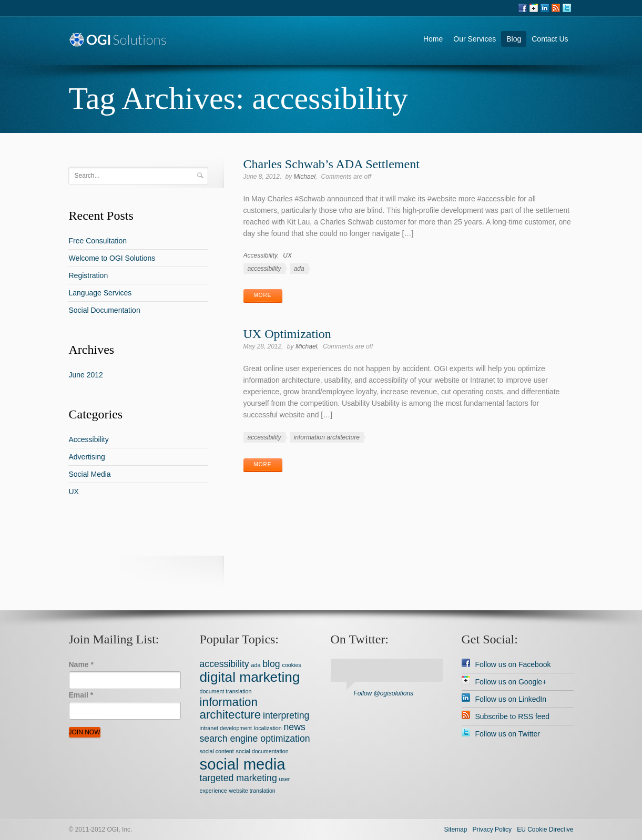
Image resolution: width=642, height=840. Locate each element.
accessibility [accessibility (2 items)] (225, 664)
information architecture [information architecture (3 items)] (231, 708)
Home (433, 39)
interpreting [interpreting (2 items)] (286, 715)
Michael (305, 177)
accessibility (264, 269)
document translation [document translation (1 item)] (226, 691)
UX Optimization (287, 334)
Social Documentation (104, 310)
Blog (514, 39)
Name (81, 664)
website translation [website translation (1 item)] (252, 791)
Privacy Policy (492, 829)
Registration (88, 275)
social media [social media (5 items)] (243, 764)
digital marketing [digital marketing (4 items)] (250, 677)
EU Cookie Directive (545, 829)
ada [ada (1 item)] (256, 665)
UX (287, 255)
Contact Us (550, 39)
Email (81, 695)
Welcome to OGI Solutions (112, 258)
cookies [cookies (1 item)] (292, 665)
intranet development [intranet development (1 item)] (226, 728)
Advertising (86, 457)
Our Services (475, 39)
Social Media (89, 474)
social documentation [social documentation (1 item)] (262, 751)
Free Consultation (98, 241)
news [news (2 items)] (295, 727)
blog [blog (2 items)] (271, 664)
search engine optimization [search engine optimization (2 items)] (255, 739)
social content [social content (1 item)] (217, 751)
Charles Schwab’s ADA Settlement (332, 164)
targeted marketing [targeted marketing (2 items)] (238, 778)
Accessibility (260, 255)
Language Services (100, 293)
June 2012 (85, 375)
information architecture (327, 437)
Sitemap (455, 829)
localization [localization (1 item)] (268, 728)
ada (299, 269)
